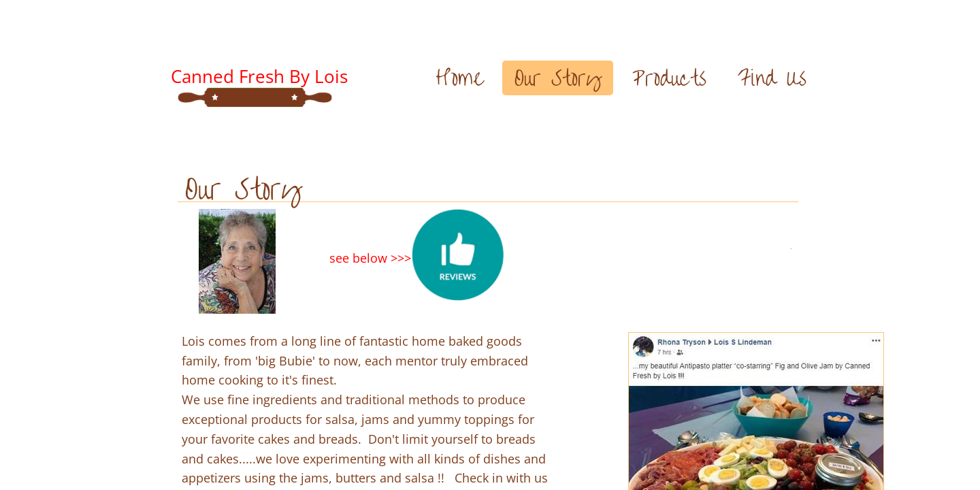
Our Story (558, 78)
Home (459, 78)
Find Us (772, 78)
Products (669, 78)
